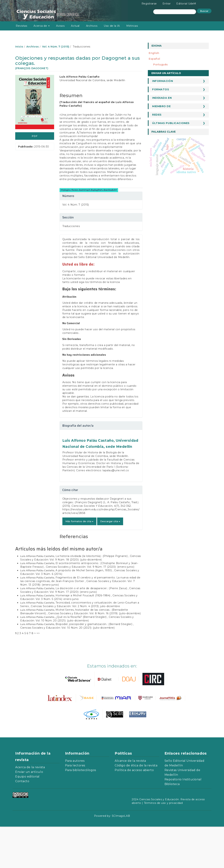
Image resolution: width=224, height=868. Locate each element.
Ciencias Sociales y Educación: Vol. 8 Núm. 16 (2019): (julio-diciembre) (95, 655)
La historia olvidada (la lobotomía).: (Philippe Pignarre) (92, 597)
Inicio (19, 47)
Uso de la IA (112, 26)
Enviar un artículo (166, 73)
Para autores (75, 802)
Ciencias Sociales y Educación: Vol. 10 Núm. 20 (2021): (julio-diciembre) (67, 669)
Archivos (92, 26)
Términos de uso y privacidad (163, 844)
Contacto (22, 823)
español (154, 59)
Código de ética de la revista (136, 807)
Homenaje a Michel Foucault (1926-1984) (83, 637)
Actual (75, 26)
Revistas (21, 26)
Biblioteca (172, 825)
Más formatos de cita (79, 563)
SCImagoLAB (121, 857)
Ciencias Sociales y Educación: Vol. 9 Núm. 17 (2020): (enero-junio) (90, 608)
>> (38, 675)
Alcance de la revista (130, 802)
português (161, 65)
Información (163, 81)
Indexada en (162, 98)
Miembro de (161, 106)
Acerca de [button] (42, 26)
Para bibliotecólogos (81, 811)
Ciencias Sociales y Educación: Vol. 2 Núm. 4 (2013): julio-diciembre (75, 648)
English (154, 53)
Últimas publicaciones (171, 123)
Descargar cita (110, 563)
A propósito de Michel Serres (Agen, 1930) (84, 612)
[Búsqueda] (175, 12)
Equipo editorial (27, 818)
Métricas (132, 26)
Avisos (60, 26)
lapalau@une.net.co (116, 512)
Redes (157, 115)
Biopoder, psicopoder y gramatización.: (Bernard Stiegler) (94, 666)
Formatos (161, 89)
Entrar (167, 4)
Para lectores (75, 807)
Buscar (204, 11)
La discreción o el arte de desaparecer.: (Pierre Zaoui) (92, 630)
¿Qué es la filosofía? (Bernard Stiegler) (81, 658)
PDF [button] (35, 136)
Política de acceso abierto (134, 811)
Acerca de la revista (30, 809)
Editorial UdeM (186, 4)
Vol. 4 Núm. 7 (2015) (56, 47)
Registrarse (149, 4)
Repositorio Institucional (183, 821)
